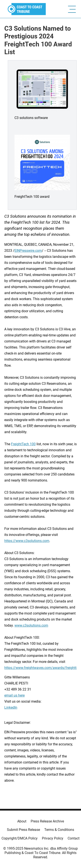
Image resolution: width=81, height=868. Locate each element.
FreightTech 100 (23, 444)
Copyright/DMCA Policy (20, 838)
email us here (14, 695)
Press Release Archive (47, 821)
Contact (74, 838)
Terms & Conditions (59, 830)
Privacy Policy (53, 838)
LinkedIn (11, 707)
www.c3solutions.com (31, 625)
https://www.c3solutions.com (27, 541)
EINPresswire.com (28, 251)
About (22, 821)
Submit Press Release (23, 830)
